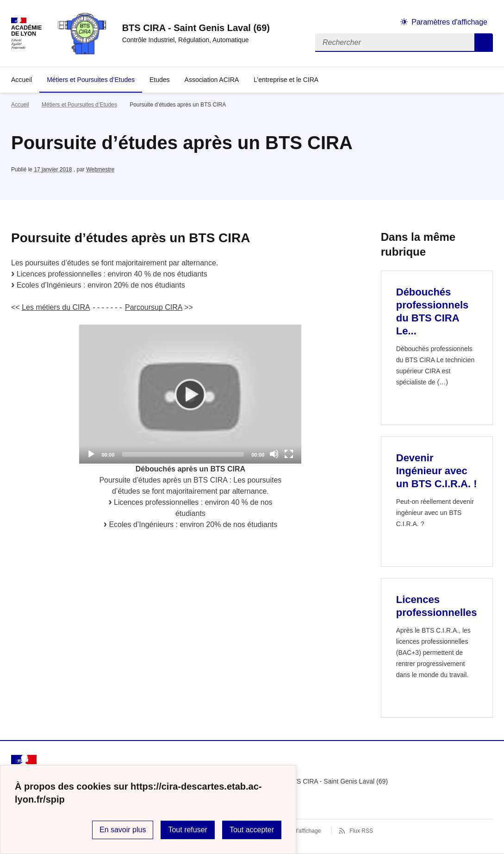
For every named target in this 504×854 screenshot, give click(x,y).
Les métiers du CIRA (56, 307)
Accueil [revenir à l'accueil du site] (22, 80)
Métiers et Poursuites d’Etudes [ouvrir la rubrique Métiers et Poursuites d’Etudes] (79, 105)
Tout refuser (187, 830)
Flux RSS (361, 831)
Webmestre (100, 170)
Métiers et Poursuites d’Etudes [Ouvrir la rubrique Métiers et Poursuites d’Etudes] (91, 80)
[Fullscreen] (289, 454)
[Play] (190, 394)
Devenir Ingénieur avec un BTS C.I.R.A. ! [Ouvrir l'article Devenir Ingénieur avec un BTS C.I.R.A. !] (437, 471)
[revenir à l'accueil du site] (196, 28)
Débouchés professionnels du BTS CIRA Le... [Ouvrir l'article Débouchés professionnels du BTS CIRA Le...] (432, 311)
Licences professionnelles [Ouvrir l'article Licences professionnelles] (437, 606)
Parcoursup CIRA (154, 307)
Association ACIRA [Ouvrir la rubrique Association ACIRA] (212, 80)
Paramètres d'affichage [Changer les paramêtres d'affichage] (449, 22)
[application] (190, 394)
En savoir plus (123, 830)
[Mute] (274, 454)
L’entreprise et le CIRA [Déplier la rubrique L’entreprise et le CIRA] (286, 80)
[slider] (183, 454)
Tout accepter (252, 830)
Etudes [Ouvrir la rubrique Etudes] (160, 80)
